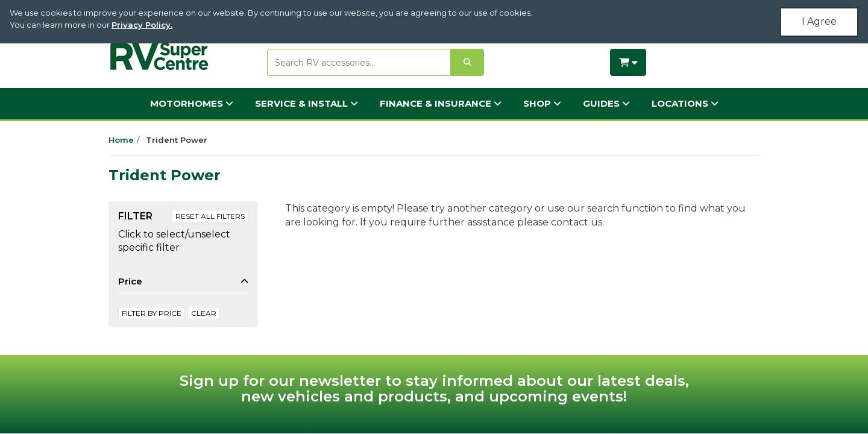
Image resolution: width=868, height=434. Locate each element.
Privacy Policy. (142, 25)
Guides (606, 103)
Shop (542, 103)
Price (130, 281)
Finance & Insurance (441, 103)
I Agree (819, 21)
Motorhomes (192, 103)
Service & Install (307, 103)
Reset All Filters (210, 216)
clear (204, 313)
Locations (685, 103)
